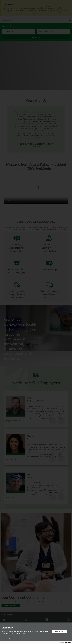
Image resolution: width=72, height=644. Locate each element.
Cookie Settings (7, 638)
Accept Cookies (59, 631)
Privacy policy (18, 638)
